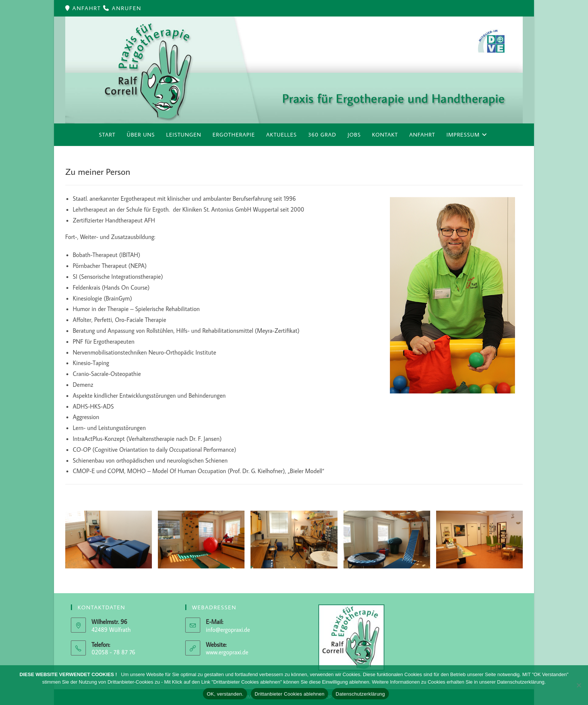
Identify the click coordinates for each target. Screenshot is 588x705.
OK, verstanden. (225, 694)
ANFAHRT (88, 8)
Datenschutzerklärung (360, 694)
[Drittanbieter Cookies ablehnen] (579, 685)
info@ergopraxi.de (228, 630)
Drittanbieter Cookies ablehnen (289, 694)
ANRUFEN (127, 8)
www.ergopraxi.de (227, 652)
